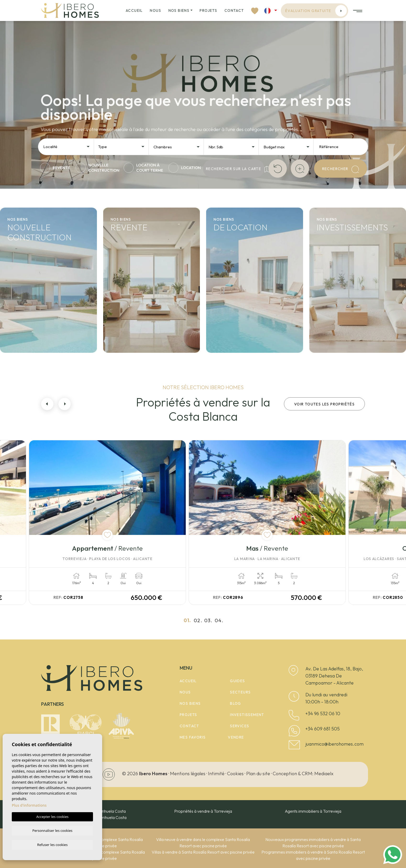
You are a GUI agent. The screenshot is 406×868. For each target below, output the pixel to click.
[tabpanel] (120, 522)
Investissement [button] (247, 715)
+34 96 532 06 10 (323, 714)
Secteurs (240, 692)
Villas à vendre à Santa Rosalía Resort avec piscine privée (203, 852)
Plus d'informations (29, 805)
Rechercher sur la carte (235, 169)
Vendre (236, 737)
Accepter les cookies (52, 816)
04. (219, 620)
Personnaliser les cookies (52, 830)
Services (240, 726)
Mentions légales (188, 774)
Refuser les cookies (52, 844)
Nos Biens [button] (179, 10)
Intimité (216, 774)
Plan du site (258, 774)
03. (208, 620)
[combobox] (67, 146)
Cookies (235, 774)
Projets (208, 10)
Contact (234, 10)
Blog (236, 703)
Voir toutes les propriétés (324, 404)
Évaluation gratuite (316, 11)
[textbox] (68, 147)
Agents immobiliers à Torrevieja (313, 811)
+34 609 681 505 (323, 729)
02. (198, 620)
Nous (155, 10)
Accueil (134, 10)
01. (187, 620)
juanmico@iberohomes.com (334, 744)
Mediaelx (324, 774)
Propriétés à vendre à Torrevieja (203, 811)
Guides (237, 681)
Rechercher (341, 169)
